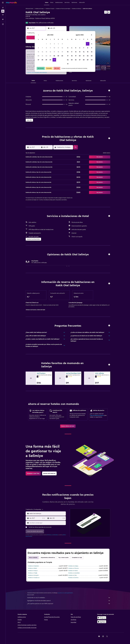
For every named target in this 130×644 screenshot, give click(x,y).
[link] (68, 426)
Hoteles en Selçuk (33, 571)
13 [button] (38, 52)
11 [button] (58, 48)
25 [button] (58, 56)
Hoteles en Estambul (33, 566)
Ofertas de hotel (29, 9)
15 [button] (46, 52)
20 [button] (38, 56)
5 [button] (62, 44)
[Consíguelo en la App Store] (102, 622)
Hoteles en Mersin (73, 571)
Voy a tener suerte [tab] (63, 558)
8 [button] (46, 48)
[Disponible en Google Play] (102, 618)
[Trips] (3, 19)
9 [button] (50, 48)
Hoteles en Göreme (73, 568)
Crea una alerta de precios (97, 415)
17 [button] (54, 52)
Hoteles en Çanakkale (74, 573)
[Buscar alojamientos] (3, 11)
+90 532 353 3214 (31, 20)
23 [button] (50, 56)
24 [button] (54, 56)
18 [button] (58, 52)
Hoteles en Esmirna (73, 578)
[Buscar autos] (3, 15)
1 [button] (46, 44)
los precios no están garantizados (65, 593)
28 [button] (42, 60)
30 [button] (50, 60)
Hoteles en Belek (32, 568)
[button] (3, 3)
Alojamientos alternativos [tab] (48, 558)
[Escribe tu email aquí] (47, 523)
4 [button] (58, 44)
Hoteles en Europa (39, 9)
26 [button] (62, 56)
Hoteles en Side (72, 575)
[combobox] (47, 514)
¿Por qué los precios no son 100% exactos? (69, 604)
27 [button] (38, 60)
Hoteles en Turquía (50, 9)
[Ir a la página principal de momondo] (11, 2)
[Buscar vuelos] (3, 8)
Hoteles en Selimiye (76, 9)
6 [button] (38, 48)
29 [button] (46, 60)
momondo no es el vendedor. (69, 598)
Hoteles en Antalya (73, 566)
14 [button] (42, 52)
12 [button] (62, 48)
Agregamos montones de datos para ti (69, 601)
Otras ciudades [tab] (33, 558)
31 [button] (54, 60)
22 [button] (46, 56)
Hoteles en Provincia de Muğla (63, 9)
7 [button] (42, 48)
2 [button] (50, 44)
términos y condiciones (52, 535)
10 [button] (54, 48)
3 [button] (54, 44)
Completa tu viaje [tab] (77, 558)
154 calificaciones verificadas (45, 23)
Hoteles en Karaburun (34, 578)
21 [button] (42, 56)
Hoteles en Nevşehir (33, 575)
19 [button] (62, 52)
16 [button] (50, 52)
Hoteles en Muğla (33, 573)
